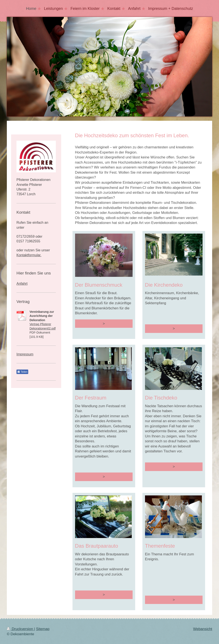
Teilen (22, 372)
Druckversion (20, 629)
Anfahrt (22, 284)
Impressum (25, 354)
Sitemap (43, 629)
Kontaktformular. (29, 255)
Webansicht (203, 629)
